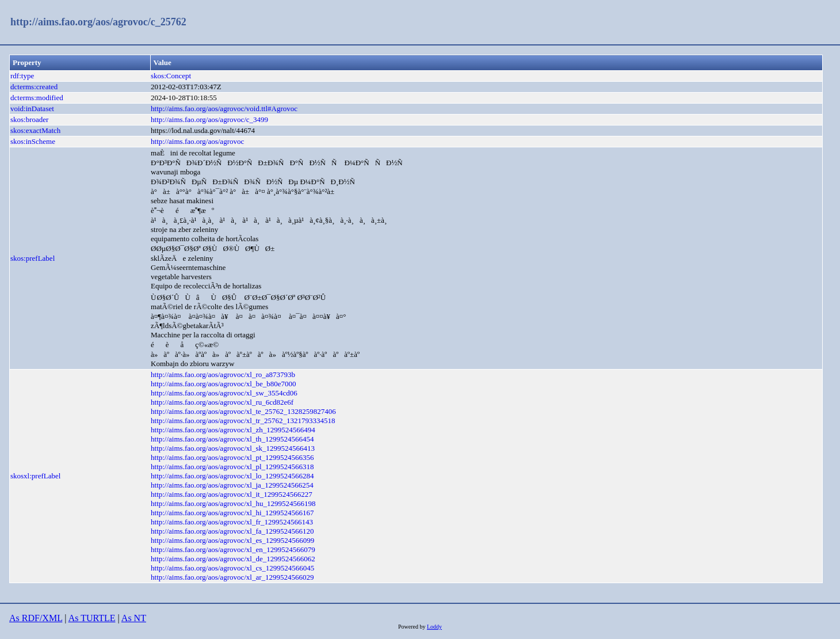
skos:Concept (171, 76)
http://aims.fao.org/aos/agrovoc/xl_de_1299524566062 (233, 559)
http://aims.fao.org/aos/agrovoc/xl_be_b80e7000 (224, 384)
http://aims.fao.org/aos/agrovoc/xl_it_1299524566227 (232, 494)
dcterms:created (34, 87)
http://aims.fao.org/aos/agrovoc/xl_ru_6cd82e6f (222, 402)
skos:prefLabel (33, 258)
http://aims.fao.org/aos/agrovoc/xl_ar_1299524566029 (232, 577)
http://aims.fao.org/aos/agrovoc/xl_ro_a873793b (223, 374)
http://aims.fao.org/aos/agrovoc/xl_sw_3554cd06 (224, 393)
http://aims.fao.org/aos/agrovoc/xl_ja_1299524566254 (232, 485)
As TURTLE (92, 618)
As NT (134, 618)
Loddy (434, 627)
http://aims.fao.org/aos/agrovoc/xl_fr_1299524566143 (232, 522)
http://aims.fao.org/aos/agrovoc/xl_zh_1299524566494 (233, 430)
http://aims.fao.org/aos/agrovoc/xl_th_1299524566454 (232, 439)
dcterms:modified (37, 98)
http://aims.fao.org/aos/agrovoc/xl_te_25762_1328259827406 (243, 411)
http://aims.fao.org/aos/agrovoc (197, 141)
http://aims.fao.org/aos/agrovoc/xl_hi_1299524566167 (232, 513)
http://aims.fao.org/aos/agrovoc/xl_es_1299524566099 (232, 540)
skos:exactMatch (35, 130)
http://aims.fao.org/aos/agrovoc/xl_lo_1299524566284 (232, 476)
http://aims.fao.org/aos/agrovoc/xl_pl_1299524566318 (232, 467)
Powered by (413, 627)
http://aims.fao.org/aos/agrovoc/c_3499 (209, 119)
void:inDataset (32, 109)
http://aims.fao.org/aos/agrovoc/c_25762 (98, 22)
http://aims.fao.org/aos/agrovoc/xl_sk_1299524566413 (233, 448)
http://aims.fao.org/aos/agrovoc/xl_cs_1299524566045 (232, 568)
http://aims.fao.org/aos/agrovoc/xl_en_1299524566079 (233, 549)
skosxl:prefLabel (35, 476)
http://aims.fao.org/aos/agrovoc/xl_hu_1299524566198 (233, 503)
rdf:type (22, 76)
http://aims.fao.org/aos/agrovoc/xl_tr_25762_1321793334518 (243, 421)
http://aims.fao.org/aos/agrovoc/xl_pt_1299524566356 (232, 457)
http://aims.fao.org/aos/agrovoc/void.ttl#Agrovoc (224, 109)
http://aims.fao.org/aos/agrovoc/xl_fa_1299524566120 (232, 531)
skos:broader (29, 119)
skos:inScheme (33, 141)
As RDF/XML (36, 618)
